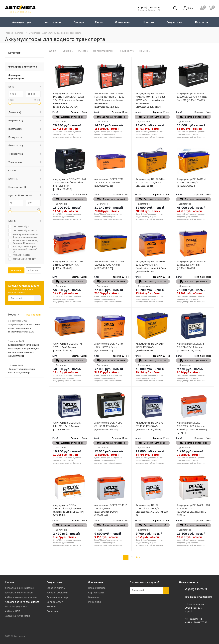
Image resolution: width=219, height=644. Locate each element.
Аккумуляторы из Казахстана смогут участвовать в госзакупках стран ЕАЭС (24, 328)
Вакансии (94, 597)
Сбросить (33, 270)
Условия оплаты (56, 588)
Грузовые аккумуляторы (19, 593)
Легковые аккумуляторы (19, 588)
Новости (52, 607)
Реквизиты (94, 602)
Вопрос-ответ (55, 602)
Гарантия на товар (57, 597)
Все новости (33, 315)
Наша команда (97, 588)
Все (138, 557)
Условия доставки (57, 593)
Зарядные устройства (17, 616)
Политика (52, 611)
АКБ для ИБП (12, 611)
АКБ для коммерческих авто (22, 597)
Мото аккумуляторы (17, 607)
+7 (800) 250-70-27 (149, 7)
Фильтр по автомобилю (23, 67)
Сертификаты (96, 593)
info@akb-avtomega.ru (198, 597)
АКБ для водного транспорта (22, 602)
